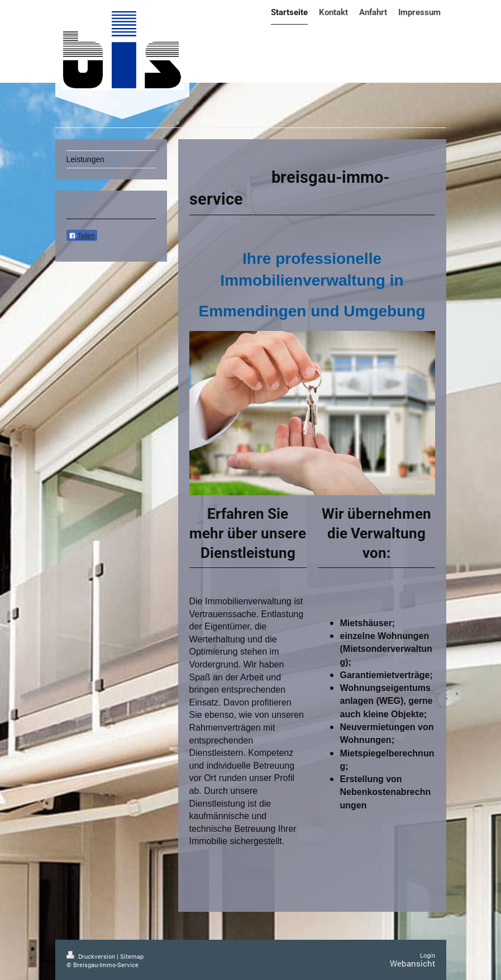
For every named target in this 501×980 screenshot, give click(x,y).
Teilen (82, 236)
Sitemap (132, 956)
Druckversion (92, 956)
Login (428, 955)
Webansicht (412, 963)
